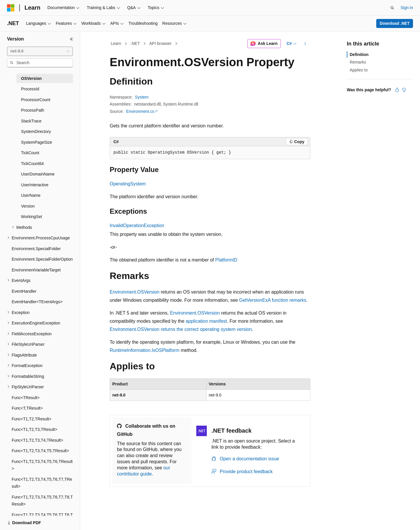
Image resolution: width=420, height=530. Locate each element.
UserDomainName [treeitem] (38, 174)
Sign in (407, 8)
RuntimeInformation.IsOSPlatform (145, 350)
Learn (116, 43)
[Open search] (392, 8)
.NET (135, 43)
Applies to (359, 70)
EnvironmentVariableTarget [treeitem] (36, 270)
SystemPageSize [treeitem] (37, 142)
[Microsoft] (11, 8)
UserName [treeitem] (31, 195)
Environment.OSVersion (135, 292)
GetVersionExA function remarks (273, 300)
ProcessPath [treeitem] (33, 110)
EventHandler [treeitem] (24, 291)
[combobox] (40, 51)
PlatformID (226, 260)
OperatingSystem (128, 184)
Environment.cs (140, 111)
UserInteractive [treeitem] (35, 185)
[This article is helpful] (397, 90)
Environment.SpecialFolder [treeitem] (36, 249)
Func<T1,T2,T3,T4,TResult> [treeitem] (37, 440)
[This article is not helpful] (404, 90)
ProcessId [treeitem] (30, 89)
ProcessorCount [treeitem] (36, 100)
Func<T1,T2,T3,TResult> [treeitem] (34, 429)
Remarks (358, 62)
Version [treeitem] (28, 206)
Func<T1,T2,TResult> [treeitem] (32, 419)
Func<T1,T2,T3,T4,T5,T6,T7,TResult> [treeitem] (42, 483)
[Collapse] (71, 39)
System (142, 97)
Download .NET (395, 23)
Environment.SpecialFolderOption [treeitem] (42, 259)
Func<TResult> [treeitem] (26, 398)
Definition (359, 55)
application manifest (206, 321)
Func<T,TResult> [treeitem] (27, 408)
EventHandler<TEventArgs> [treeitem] (37, 302)
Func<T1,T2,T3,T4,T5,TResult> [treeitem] (40, 451)
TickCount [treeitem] (30, 153)
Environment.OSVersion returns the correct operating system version (181, 329)
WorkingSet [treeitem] (32, 217)
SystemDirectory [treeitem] (36, 131)
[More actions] (305, 44)
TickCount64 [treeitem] (32, 164)
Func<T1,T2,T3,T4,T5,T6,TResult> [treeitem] (42, 465)
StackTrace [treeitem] (31, 121)
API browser (160, 43)
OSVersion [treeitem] (31, 78)
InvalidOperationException (137, 225)
